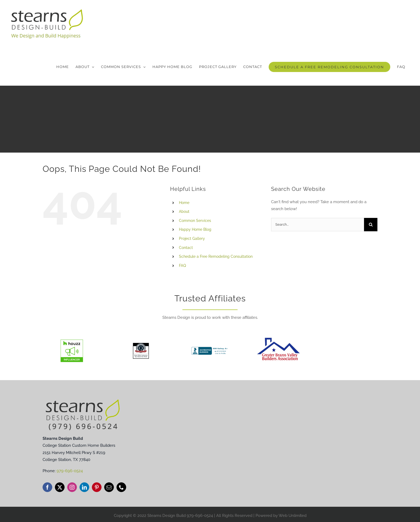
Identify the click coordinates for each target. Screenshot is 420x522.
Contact (186, 248)
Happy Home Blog (195, 229)
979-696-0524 (70, 471)
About (184, 211)
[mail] (109, 487)
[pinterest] (97, 487)
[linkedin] (84, 487)
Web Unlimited (292, 516)
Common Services (195, 221)
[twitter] (60, 487)
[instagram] (72, 487)
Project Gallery (192, 239)
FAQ (182, 266)
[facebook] (47, 487)
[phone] (121, 487)
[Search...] (318, 225)
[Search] (371, 225)
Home (184, 203)
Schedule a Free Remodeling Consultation (216, 256)
